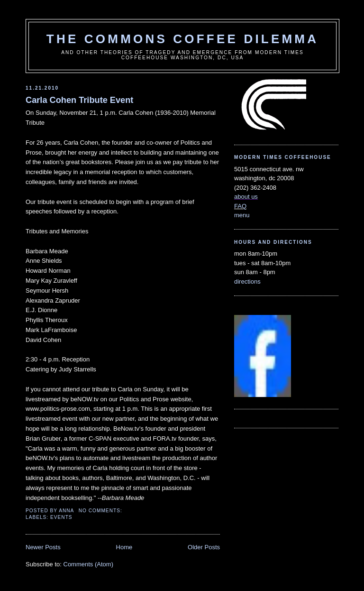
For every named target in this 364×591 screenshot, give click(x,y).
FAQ (240, 206)
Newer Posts (43, 547)
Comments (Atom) (88, 564)
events (61, 517)
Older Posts (204, 547)
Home (124, 547)
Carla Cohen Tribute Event (79, 100)
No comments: (101, 511)
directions (247, 282)
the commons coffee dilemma (182, 39)
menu (242, 215)
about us (246, 197)
